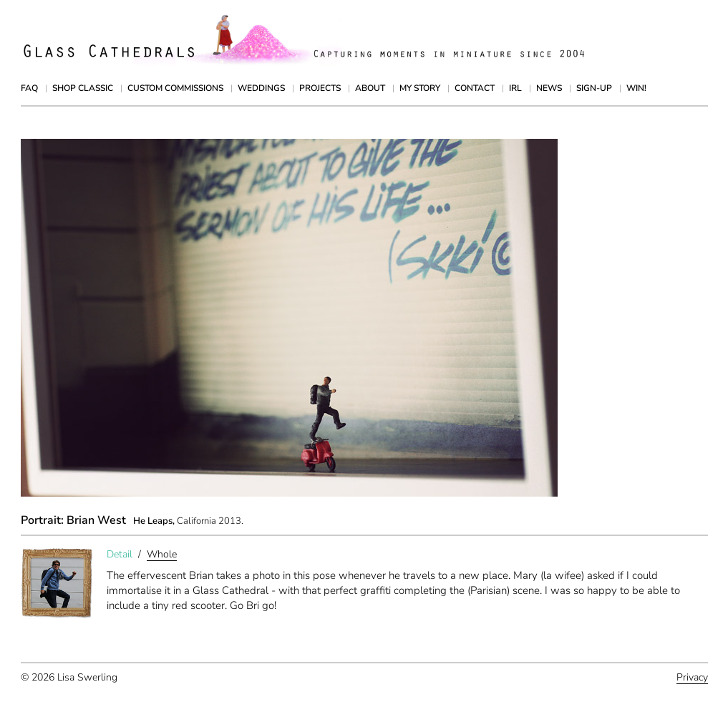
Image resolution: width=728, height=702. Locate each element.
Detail (120, 554)
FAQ (29, 88)
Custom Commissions (175, 88)
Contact (475, 88)
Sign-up (594, 88)
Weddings (261, 88)
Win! (636, 88)
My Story (420, 88)
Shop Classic (83, 88)
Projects (320, 88)
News (549, 88)
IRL (515, 88)
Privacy (692, 677)
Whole (162, 554)
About (370, 88)
